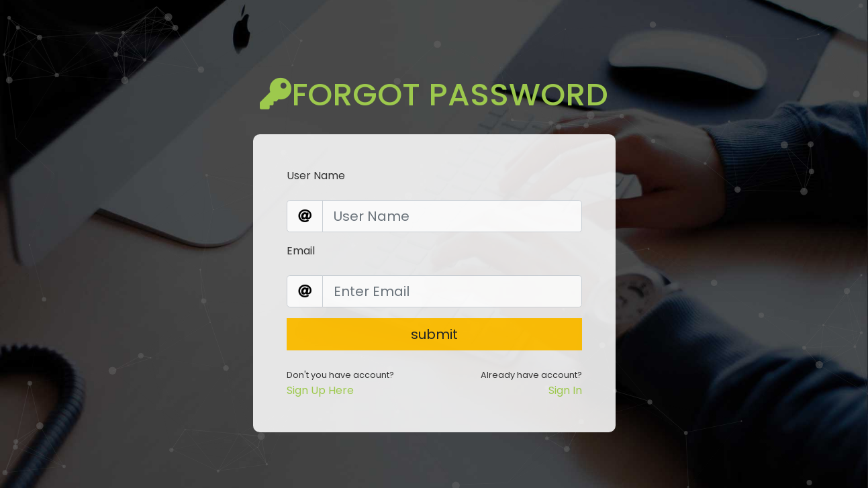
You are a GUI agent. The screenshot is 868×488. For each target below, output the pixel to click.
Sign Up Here (320, 379)
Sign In (565, 379)
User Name (316, 164)
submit (434, 323)
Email (301, 239)
